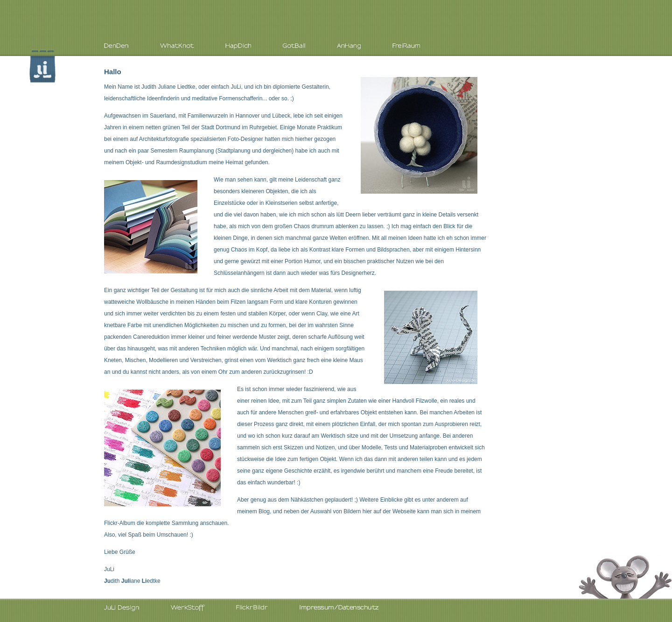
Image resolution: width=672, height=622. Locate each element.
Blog (264, 511)
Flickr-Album (120, 523)
